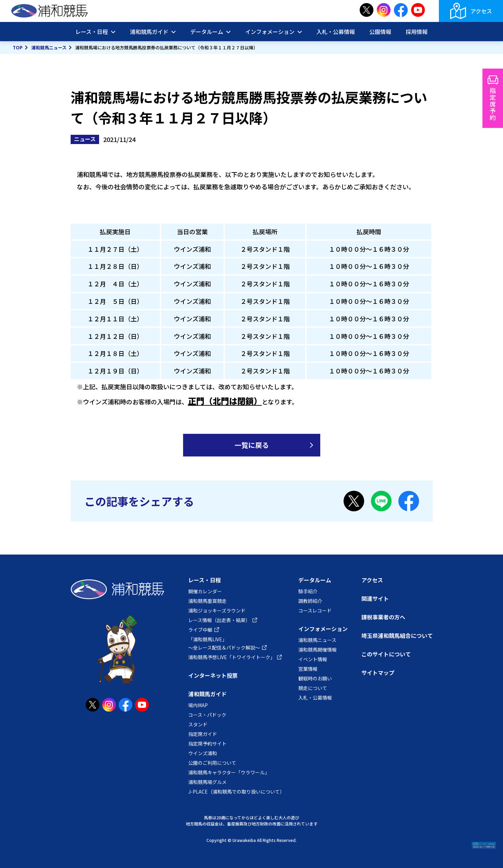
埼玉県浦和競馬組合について (397, 635)
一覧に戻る (252, 445)
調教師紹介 (310, 601)
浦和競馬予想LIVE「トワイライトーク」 (232, 657)
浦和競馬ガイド (149, 32)
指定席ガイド (203, 734)
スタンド (198, 724)
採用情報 (417, 32)
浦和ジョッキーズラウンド (217, 610)
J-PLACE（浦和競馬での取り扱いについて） (236, 792)
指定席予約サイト (207, 744)
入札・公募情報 (336, 32)
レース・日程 (92, 32)
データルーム (207, 32)
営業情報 (308, 669)
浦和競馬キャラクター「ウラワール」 (229, 772)
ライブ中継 (200, 630)
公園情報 (380, 32)
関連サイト (375, 598)
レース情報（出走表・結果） (219, 620)
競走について (313, 688)
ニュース (85, 139)
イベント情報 (313, 659)
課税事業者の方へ (383, 617)
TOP (18, 47)
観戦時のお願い (315, 678)
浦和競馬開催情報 (318, 650)
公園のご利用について (212, 763)
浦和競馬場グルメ (207, 782)
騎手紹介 (308, 591)
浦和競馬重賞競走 (207, 601)
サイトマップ (378, 673)
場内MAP (198, 705)
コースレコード (315, 610)
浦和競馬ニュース (49, 47)
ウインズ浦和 (203, 753)
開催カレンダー (205, 591)
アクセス (481, 11)
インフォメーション (270, 32)
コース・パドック (207, 715)
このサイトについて (386, 654)
